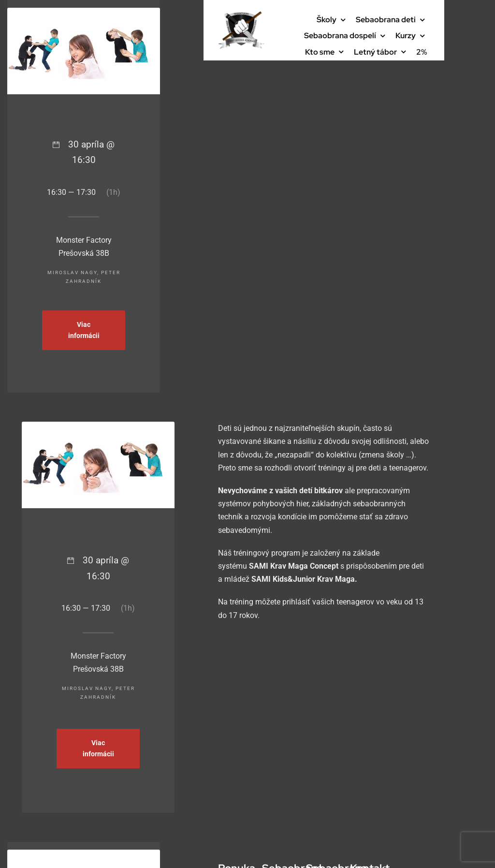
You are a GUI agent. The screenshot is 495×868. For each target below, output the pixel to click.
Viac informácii (84, 330)
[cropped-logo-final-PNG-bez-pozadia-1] (241, 15)
